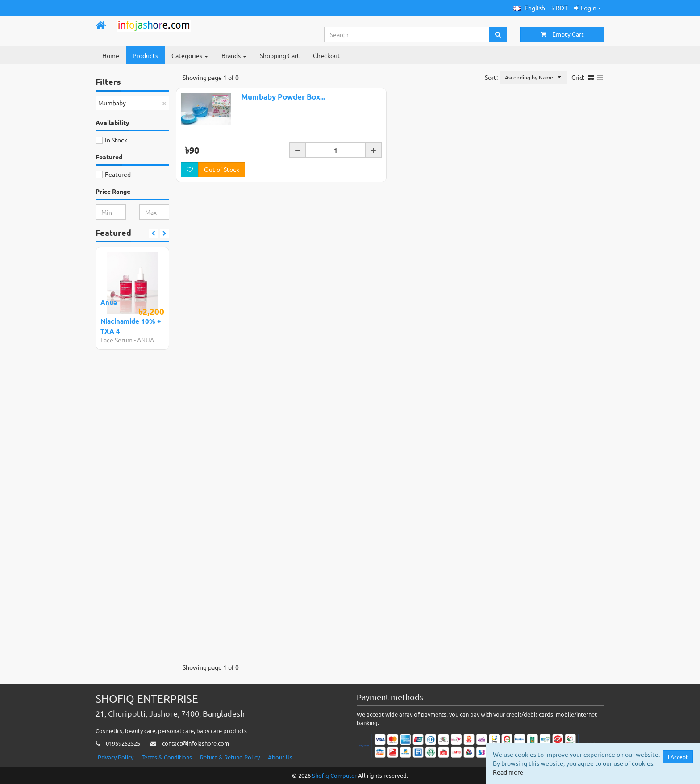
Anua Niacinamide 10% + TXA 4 (131, 317)
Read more (508, 772)
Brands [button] (234, 55)
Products (145, 55)
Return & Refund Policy (230, 757)
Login (588, 8)
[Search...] (407, 34)
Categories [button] (190, 55)
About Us (280, 757)
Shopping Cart (280, 55)
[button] (529, 8)
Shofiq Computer (334, 775)
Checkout (327, 55)
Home (111, 55)
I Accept (678, 757)
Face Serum (117, 340)
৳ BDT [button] (560, 8)
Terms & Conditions (167, 757)
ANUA (146, 340)
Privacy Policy (116, 757)
